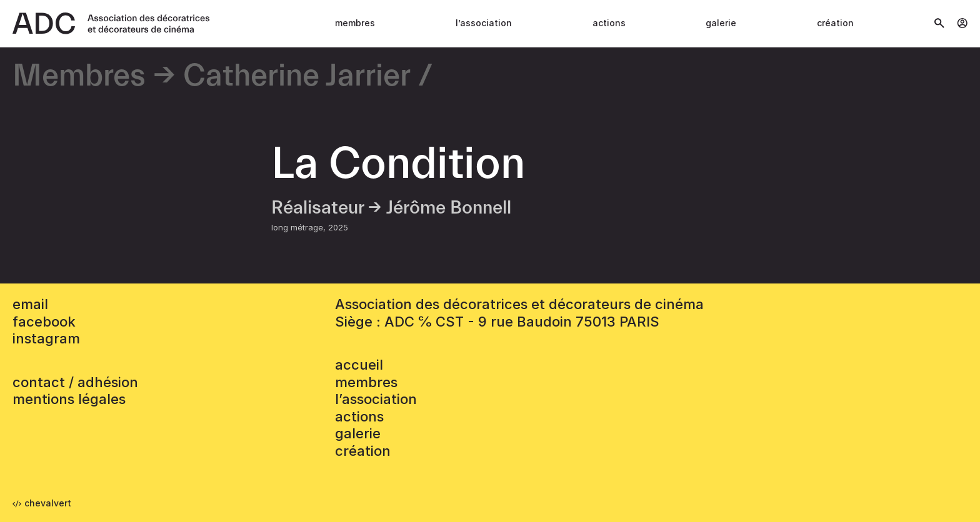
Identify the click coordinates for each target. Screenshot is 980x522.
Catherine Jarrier (297, 76)
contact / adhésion (75, 382)
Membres (355, 23)
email (30, 304)
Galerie (721, 23)
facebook (44, 322)
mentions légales (69, 399)
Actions (609, 23)
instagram (46, 338)
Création (835, 23)
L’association (484, 23)
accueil (359, 365)
